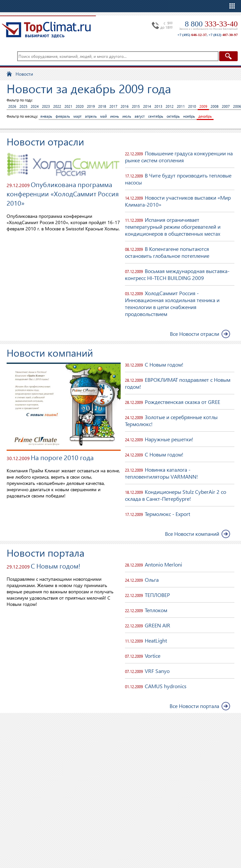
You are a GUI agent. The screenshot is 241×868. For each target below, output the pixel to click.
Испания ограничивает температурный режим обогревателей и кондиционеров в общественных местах (173, 227)
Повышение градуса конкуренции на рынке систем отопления (179, 157)
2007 (226, 106)
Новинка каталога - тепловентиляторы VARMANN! (161, 473)
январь (46, 116)
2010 (192, 106)
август (140, 116)
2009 (203, 106)
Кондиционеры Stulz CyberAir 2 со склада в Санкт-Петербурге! (176, 495)
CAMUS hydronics (166, 686)
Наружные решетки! (169, 439)
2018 (102, 106)
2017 (113, 106)
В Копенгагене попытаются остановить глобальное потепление (167, 252)
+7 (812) (223, 35)
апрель (91, 116)
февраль (63, 116)
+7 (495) (192, 35)
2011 (181, 106)
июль (127, 116)
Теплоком (156, 610)
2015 (136, 106)
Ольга (152, 580)
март (78, 116)
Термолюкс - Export (167, 514)
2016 (125, 106)
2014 (147, 106)
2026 (12, 106)
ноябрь (189, 116)
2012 (170, 106)
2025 (23, 106)
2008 (215, 106)
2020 (80, 106)
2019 (91, 106)
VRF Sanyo (157, 671)
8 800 (211, 24)
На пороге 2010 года (62, 457)
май (103, 116)
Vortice (153, 656)
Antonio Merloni (163, 564)
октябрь (173, 116)
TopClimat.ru (46, 30)
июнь (115, 116)
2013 (158, 106)
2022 (57, 106)
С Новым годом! (164, 364)
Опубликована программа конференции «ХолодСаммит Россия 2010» (63, 193)
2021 (68, 106)
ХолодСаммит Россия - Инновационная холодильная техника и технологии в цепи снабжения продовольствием (172, 303)
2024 (35, 106)
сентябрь (156, 116)
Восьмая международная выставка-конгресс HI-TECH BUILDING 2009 (177, 274)
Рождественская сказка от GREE (182, 402)
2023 (46, 106)
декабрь (205, 116)
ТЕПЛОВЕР (157, 595)
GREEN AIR (158, 625)
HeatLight (156, 640)
